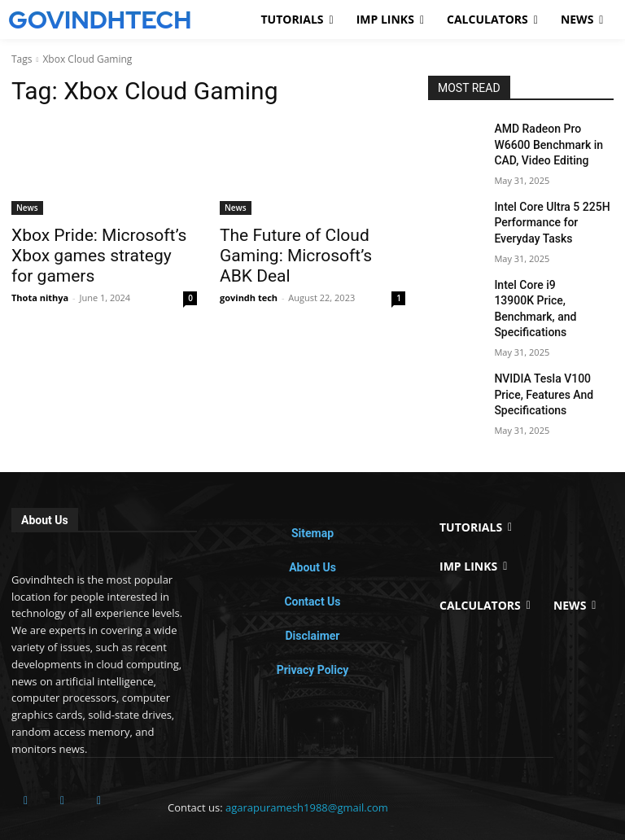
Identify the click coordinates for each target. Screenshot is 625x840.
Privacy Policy (313, 627)
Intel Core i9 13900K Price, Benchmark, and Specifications (552, 284)
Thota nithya (40, 272)
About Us (312, 524)
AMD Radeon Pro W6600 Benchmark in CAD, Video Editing (549, 142)
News (27, 208)
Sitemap (312, 490)
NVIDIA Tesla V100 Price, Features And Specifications (549, 355)
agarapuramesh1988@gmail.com (307, 764)
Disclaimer (312, 593)
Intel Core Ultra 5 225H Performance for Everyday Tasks (551, 212)
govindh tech (249, 272)
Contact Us (312, 558)
